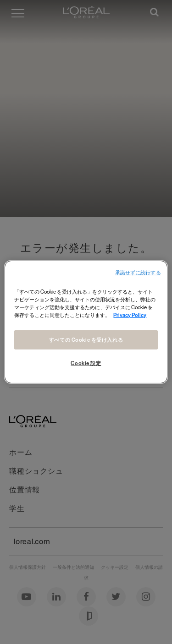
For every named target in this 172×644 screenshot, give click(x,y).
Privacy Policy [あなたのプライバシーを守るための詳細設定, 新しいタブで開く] (130, 315)
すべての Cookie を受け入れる (86, 340)
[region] (86, 322)
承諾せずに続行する (138, 273)
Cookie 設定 (86, 363)
